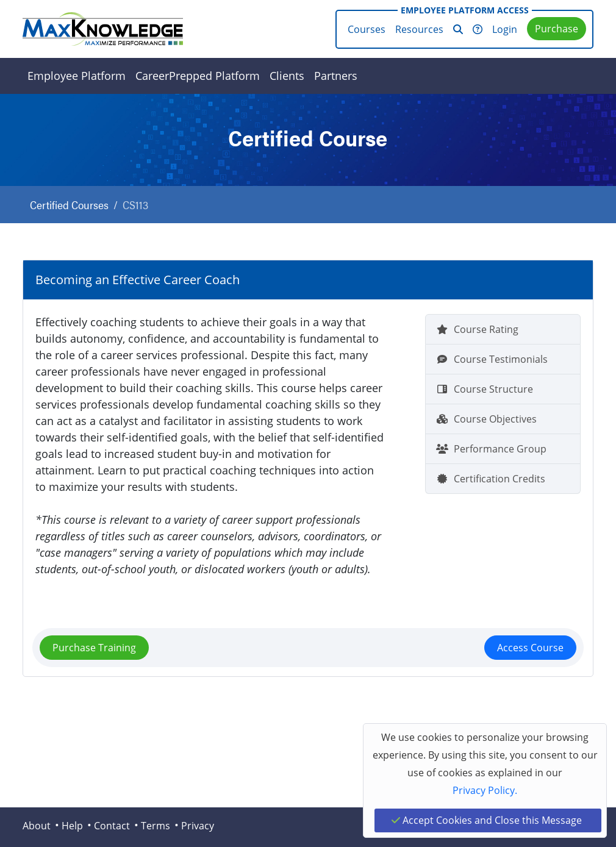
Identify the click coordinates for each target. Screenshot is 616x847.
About (37, 826)
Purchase (557, 29)
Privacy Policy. (485, 790)
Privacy (198, 826)
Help (72, 826)
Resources (419, 29)
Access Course (530, 648)
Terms (156, 826)
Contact (112, 826)
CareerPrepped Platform (198, 76)
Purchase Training (94, 648)
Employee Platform (77, 76)
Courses (367, 29)
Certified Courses (69, 205)
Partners (336, 76)
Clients (287, 76)
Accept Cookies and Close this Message (487, 820)
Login (505, 29)
